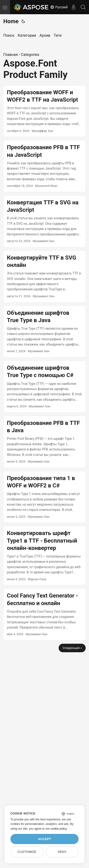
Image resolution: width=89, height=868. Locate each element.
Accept (45, 839)
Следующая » (72, 648)
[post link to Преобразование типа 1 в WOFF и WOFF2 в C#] (44, 497)
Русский (59, 7)
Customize (27, 852)
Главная (11, 55)
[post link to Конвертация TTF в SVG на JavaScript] (44, 221)
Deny (62, 852)
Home (11, 21)
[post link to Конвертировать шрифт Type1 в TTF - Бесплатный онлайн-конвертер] (44, 556)
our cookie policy (56, 829)
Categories (30, 55)
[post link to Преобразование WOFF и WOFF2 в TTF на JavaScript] (44, 111)
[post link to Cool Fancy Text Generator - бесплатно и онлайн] (44, 614)
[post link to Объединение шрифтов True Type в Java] (44, 332)
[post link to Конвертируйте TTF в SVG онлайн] (44, 277)
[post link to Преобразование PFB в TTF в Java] (44, 442)
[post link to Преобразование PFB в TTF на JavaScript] (44, 166)
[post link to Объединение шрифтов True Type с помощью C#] (44, 387)
